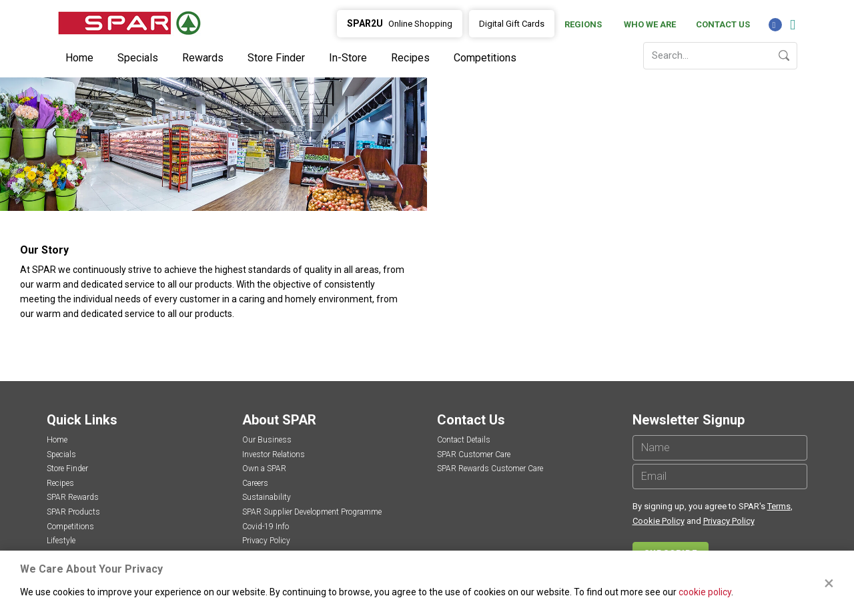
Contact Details (464, 440)
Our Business (267, 440)
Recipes (410, 58)
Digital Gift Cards (512, 24)
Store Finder (276, 58)
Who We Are (650, 24)
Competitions (485, 58)
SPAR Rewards (73, 497)
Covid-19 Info (266, 527)
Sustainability (267, 497)
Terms (779, 506)
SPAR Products (73, 512)
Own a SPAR (264, 469)
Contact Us (723, 24)
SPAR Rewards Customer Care (490, 469)
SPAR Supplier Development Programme (312, 512)
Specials (138, 58)
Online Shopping (400, 23)
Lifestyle (61, 541)
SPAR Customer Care (474, 454)
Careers (255, 483)
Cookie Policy (659, 521)
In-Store (348, 58)
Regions (583, 24)
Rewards (203, 58)
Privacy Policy (266, 541)
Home (79, 58)
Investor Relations (274, 454)
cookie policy (705, 592)
